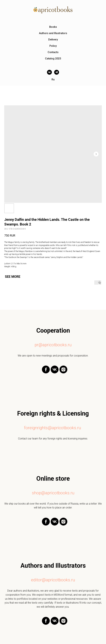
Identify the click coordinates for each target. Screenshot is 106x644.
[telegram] (57, 72)
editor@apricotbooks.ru (53, 580)
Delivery (53, 40)
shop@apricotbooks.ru (53, 493)
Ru (53, 79)
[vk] (49, 72)
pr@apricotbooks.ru (53, 345)
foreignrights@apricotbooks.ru (53, 428)
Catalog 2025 (53, 59)
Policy (53, 46)
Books (53, 27)
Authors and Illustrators (53, 33)
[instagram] (63, 372)
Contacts (53, 52)
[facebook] (46, 372)
